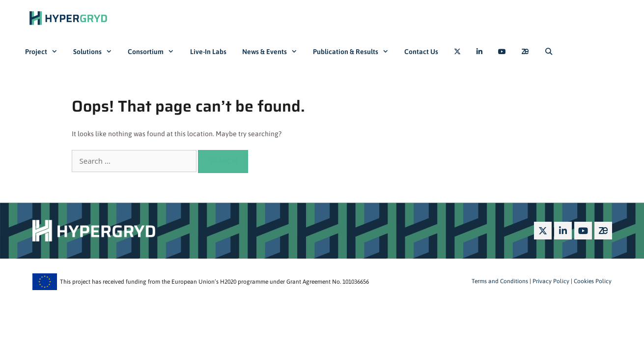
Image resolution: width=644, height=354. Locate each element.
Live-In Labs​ (208, 52)
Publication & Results (355, 52)
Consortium (155, 52)
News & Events (274, 52)
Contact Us (421, 52)
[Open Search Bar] (549, 52)
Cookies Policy (592, 281)
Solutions (97, 52)
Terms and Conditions (500, 281)
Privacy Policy (550, 281)
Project (45, 52)
